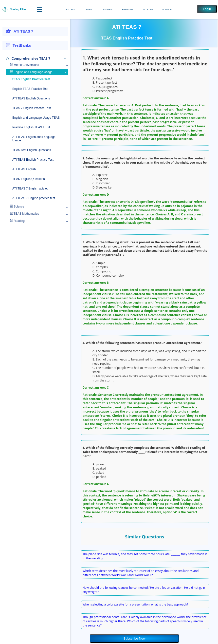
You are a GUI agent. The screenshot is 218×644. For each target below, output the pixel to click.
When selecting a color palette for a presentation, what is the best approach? (135, 604)
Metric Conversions (24, 65)
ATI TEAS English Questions (31, 98)
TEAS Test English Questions (32, 150)
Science (17, 207)
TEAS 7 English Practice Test (32, 108)
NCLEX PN (148, 9)
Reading (17, 221)
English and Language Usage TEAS (36, 118)
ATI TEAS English (24, 169)
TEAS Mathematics (24, 214)
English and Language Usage (31, 72)
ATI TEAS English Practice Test (33, 160)
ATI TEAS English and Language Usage (34, 139)
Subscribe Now (134, 638)
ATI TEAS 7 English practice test (34, 198)
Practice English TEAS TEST (31, 127)
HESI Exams (128, 9)
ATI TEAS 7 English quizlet (30, 189)
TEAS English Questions (28, 179)
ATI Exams (108, 9)
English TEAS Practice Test (30, 89)
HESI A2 (90, 9)
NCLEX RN (167, 9)
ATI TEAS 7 (71, 9)
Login (207, 9)
